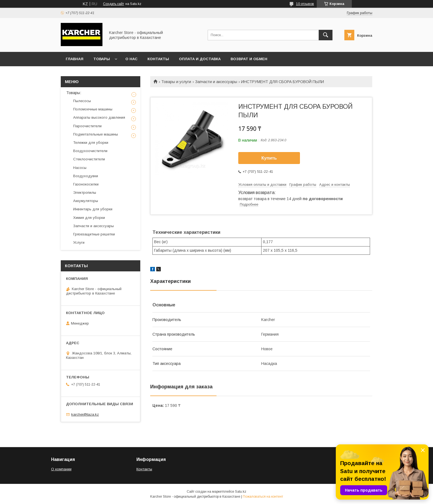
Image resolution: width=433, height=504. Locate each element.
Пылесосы (82, 101)
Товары (102, 59)
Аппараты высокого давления (99, 117)
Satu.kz (241, 492)
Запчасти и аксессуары (216, 82)
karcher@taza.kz (85, 414)
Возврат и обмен (249, 59)
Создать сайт (113, 4)
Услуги (79, 242)
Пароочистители (87, 126)
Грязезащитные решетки (94, 234)
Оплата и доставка (200, 59)
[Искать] (326, 35)
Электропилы (85, 193)
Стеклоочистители (89, 159)
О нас (131, 59)
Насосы (80, 168)
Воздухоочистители (90, 151)
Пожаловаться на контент (263, 497)
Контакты (158, 59)
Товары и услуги (176, 82)
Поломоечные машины (93, 109)
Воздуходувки (86, 176)
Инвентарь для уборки (93, 209)
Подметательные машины (96, 134)
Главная (75, 59)
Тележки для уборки (91, 143)
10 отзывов (305, 4)
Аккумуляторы (86, 201)
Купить (269, 158)
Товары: (74, 93)
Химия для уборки (89, 218)
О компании (61, 469)
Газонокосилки (86, 184)
